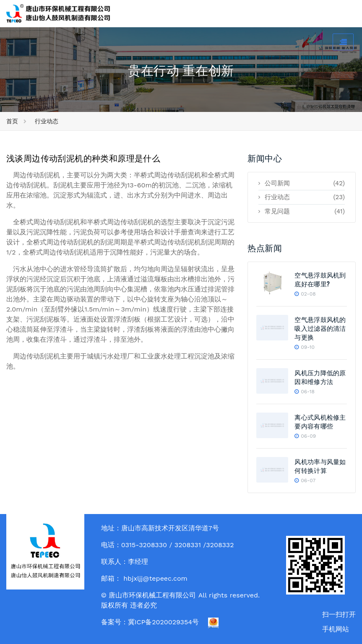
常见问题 (302, 212)
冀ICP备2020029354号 (163, 622)
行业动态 (47, 121)
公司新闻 (302, 183)
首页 (12, 121)
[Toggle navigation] (343, 42)
